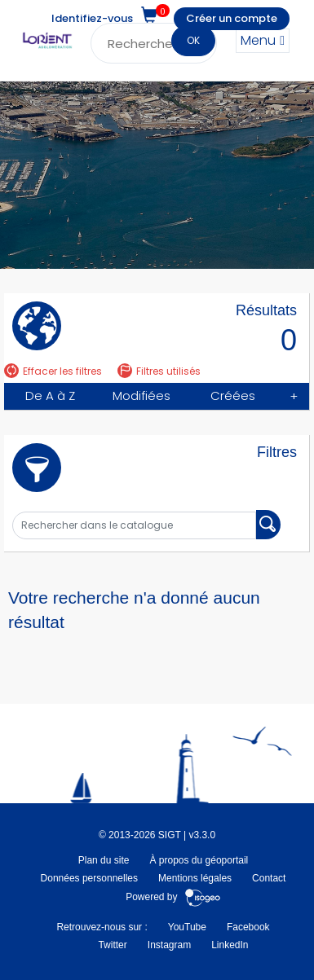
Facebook (248, 927)
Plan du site (104, 860)
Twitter (112, 945)
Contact (269, 878)
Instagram (169, 945)
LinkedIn (230, 945)
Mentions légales (195, 878)
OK (193, 40)
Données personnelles (89, 878)
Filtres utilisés (159, 371)
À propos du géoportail (199, 860)
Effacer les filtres (53, 371)
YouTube (187, 927)
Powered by (173, 897)
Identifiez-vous (92, 18)
